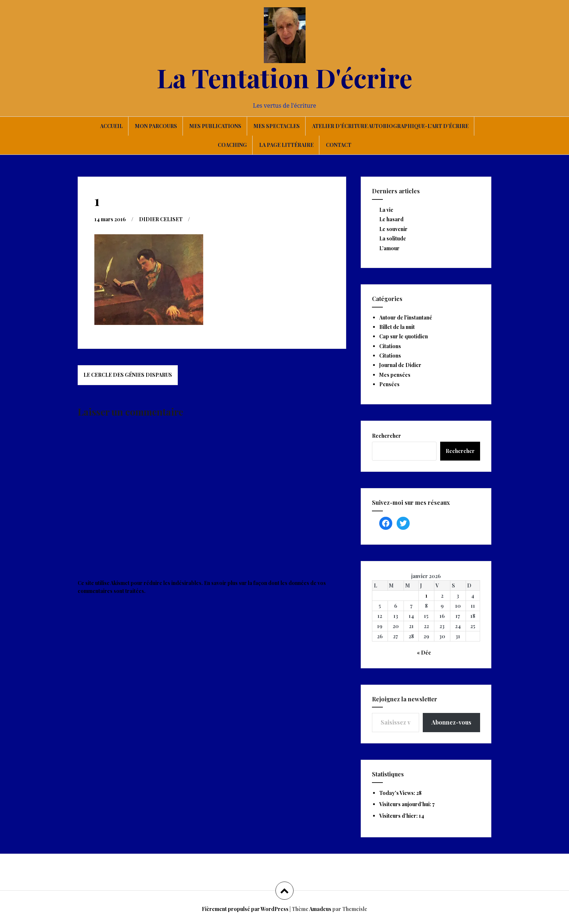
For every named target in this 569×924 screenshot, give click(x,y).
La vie (386, 210)
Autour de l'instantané (406, 317)
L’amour (389, 248)
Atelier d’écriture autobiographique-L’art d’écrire (390, 126)
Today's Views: (398, 793)
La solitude (393, 238)
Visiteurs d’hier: (399, 816)
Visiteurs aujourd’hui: (406, 804)
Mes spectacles (277, 126)
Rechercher (386, 436)
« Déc (424, 653)
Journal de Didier (400, 365)
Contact (339, 145)
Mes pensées (395, 375)
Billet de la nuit (397, 327)
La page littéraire (286, 145)
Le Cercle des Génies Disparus (128, 375)
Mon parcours (156, 126)
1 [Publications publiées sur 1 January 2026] (426, 596)
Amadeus (320, 909)
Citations (390, 346)
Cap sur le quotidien (404, 336)
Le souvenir (393, 229)
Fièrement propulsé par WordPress (245, 909)
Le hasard (391, 219)
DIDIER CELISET (161, 219)
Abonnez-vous (451, 722)
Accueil (111, 126)
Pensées (389, 384)
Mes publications (215, 126)
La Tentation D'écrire (284, 77)
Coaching (232, 145)
